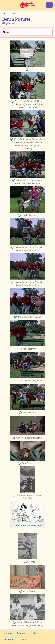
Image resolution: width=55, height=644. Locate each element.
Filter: (6, 32)
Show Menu (49, 5)
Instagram (9, 640)
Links (33, 633)
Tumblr (23, 640)
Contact (21, 633)
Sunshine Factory (27, 5)
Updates (8, 633)
